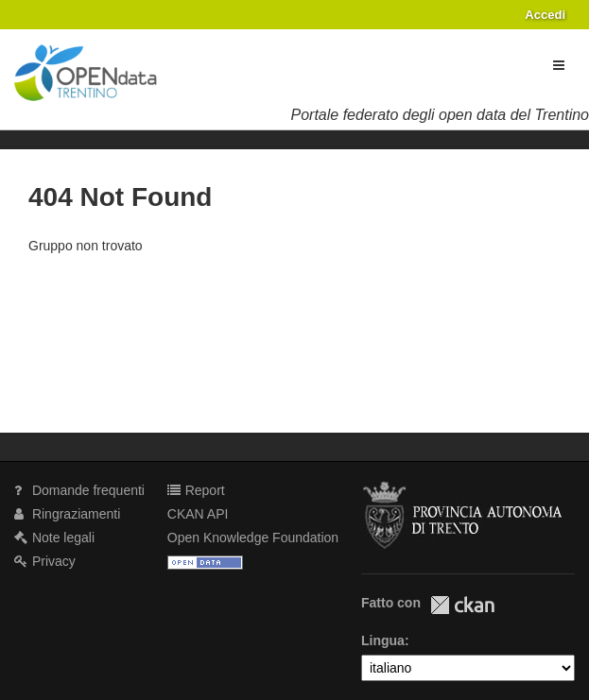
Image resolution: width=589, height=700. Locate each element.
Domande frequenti (79, 490)
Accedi (545, 15)
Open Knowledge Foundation (253, 538)
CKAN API (198, 514)
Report (196, 490)
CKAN (462, 605)
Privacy (45, 561)
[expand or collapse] (559, 65)
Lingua (383, 640)
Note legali (54, 538)
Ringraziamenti (67, 514)
